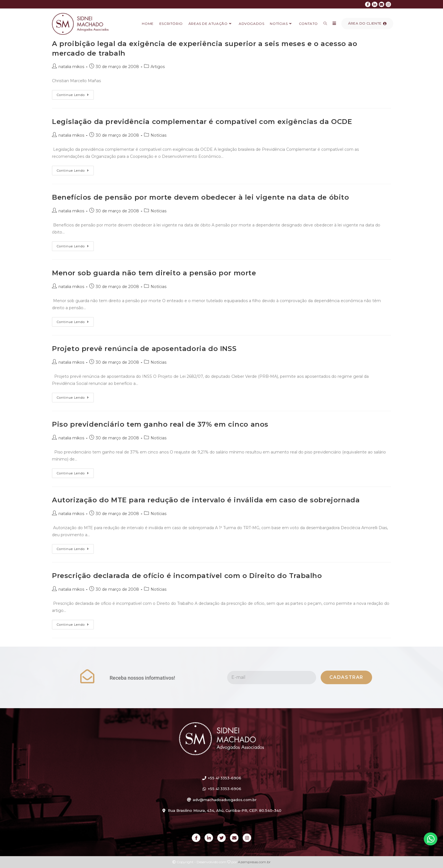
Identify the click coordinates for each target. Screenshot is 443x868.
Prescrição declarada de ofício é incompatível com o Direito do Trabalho (187, 576)
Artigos (158, 67)
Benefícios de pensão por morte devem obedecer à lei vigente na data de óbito (201, 197)
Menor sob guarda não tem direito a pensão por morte (154, 273)
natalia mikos (71, 67)
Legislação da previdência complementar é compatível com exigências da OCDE (202, 122)
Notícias (158, 135)
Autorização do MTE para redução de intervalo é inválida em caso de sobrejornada (206, 500)
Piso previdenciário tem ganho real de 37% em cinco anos (160, 424)
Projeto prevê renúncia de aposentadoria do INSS (144, 349)
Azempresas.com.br (254, 862)
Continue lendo (75, 93)
